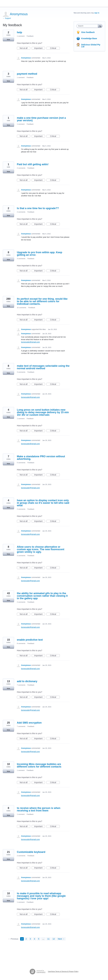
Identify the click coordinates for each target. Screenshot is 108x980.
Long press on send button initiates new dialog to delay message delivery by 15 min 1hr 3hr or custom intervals (43, 412)
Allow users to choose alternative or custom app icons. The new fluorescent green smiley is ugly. (41, 549)
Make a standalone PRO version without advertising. (41, 458)
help (19, 32)
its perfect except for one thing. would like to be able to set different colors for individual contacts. (42, 301)
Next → (61, 939)
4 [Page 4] (34, 939)
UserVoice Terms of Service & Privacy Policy (63, 971)
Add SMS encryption (29, 723)
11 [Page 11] (49, 939)
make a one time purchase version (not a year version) (41, 119)
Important (40, 48)
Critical (55, 48)
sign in (97, 13)
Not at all (25, 48)
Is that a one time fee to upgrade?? (38, 208)
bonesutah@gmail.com (30, 342)
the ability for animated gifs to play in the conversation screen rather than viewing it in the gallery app (42, 596)
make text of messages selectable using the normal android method (43, 367)
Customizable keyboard (31, 852)
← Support (7, 18)
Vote (8, 40)
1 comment (21, 36)
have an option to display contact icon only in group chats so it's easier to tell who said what (43, 503)
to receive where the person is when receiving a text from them (39, 809)
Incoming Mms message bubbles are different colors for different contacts (39, 765)
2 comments (21, 168)
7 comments (21, 685)
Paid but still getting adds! (33, 164)
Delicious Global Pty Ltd (91, 46)
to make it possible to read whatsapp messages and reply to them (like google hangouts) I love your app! (41, 896)
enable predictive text (30, 640)
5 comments (21, 463)
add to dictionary (27, 681)
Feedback (30, 36)
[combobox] (88, 26)
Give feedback (88, 32)
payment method (27, 74)
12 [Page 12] (54, 939)
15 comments (22, 308)
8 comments (21, 643)
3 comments (21, 259)
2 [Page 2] (26, 939)
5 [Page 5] (39, 939)
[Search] (100, 26)
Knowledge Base (89, 38)
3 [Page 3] (30, 939)
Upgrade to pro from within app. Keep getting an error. (40, 254)
